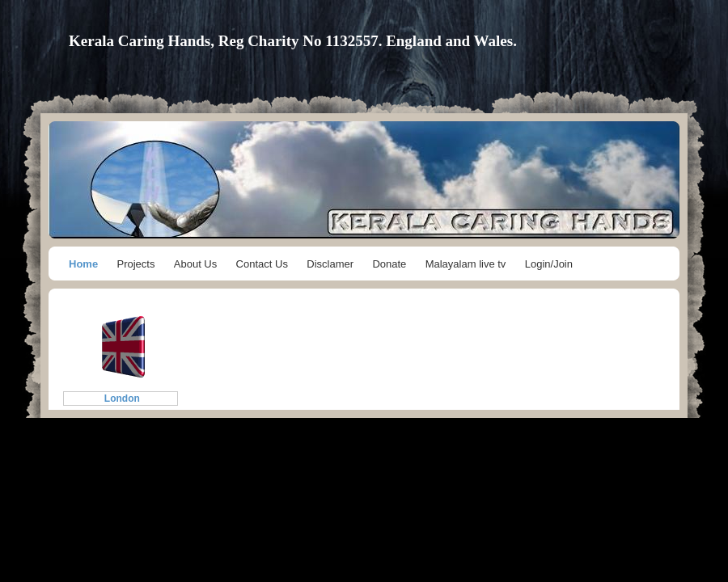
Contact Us (262, 264)
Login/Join (549, 264)
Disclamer (330, 264)
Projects (135, 264)
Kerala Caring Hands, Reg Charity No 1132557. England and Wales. (293, 41)
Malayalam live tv (466, 264)
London (121, 399)
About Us (195, 264)
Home (83, 264)
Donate (389, 264)
